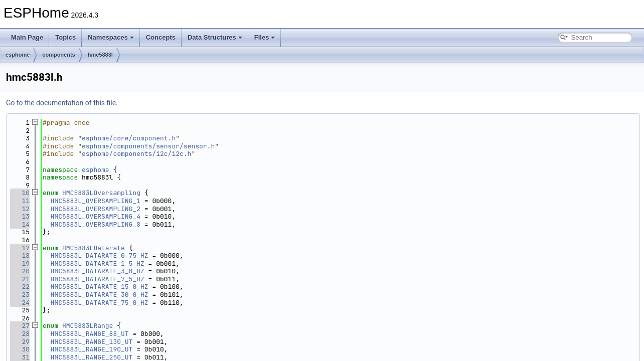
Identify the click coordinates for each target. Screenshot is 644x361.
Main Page (27, 37)
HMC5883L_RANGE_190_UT (92, 349)
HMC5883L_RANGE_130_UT (92, 342)
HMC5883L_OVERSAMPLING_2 (96, 209)
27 (20, 326)
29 (20, 342)
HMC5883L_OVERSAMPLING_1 (96, 201)
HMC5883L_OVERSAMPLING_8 (96, 224)
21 (20, 279)
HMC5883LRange (88, 326)
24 (20, 303)
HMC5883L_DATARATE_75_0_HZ (100, 303)
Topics (65, 37)
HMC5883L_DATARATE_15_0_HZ (100, 287)
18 (20, 255)
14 (20, 224)
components (58, 55)
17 (20, 248)
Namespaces (111, 37)
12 (20, 209)
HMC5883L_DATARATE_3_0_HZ (98, 271)
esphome (18, 55)
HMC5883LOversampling (101, 193)
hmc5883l (100, 55)
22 (20, 287)
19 (20, 263)
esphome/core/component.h (129, 138)
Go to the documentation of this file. (62, 103)
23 (20, 295)
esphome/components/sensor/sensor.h (148, 146)
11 (20, 201)
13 (20, 216)
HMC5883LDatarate (94, 248)
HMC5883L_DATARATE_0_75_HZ (100, 255)
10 (20, 193)
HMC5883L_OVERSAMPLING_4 (96, 216)
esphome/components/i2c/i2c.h (136, 154)
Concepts (161, 37)
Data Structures (215, 37)
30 (20, 349)
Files (265, 37)
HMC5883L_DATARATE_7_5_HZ (98, 279)
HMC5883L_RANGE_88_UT (90, 334)
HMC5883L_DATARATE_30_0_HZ (100, 295)
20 (20, 271)
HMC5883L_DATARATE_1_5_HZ (98, 263)
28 (20, 334)
